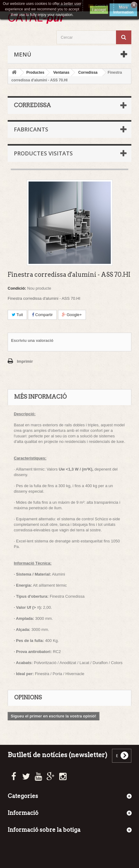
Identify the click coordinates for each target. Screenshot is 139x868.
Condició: (17, 288)
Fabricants (31, 129)
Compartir (42, 315)
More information (123, 10)
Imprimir (25, 361)
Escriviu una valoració (32, 340)
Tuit (17, 315)
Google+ (72, 315)
